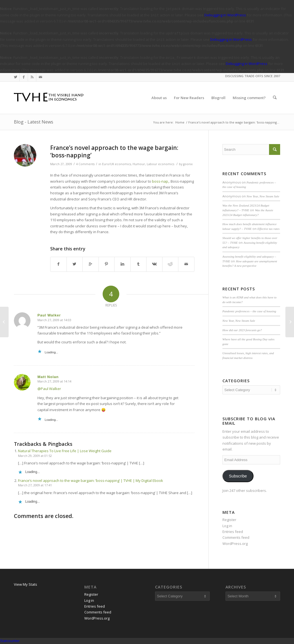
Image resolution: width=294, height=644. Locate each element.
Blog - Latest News (34, 122)
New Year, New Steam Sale (263, 196)
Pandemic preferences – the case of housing (249, 311)
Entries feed (233, 532)
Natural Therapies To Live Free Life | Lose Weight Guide (65, 451)
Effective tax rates (268, 229)
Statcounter (10, 641)
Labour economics (160, 164)
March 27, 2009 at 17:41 (35, 485)
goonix (188, 164)
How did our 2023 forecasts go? (242, 330)
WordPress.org (235, 544)
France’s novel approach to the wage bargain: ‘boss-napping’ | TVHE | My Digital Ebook (91, 481)
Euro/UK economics (116, 164)
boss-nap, (160, 181)
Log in (227, 526)
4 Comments (85, 164)
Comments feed (236, 537)
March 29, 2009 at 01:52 (35, 456)
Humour (139, 164)
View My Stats (26, 584)
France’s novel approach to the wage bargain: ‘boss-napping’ (114, 151)
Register (229, 520)
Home (180, 122)
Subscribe (238, 476)
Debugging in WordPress (225, 15)
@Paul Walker (49, 389)
